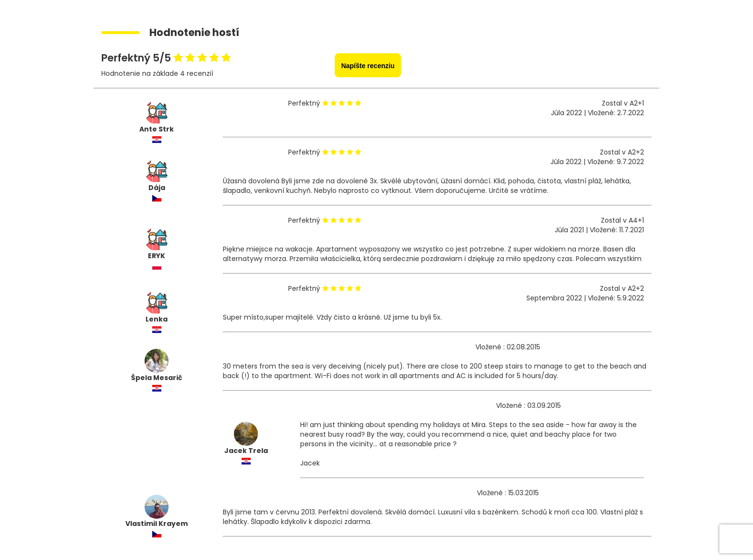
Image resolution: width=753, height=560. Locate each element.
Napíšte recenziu (368, 66)
